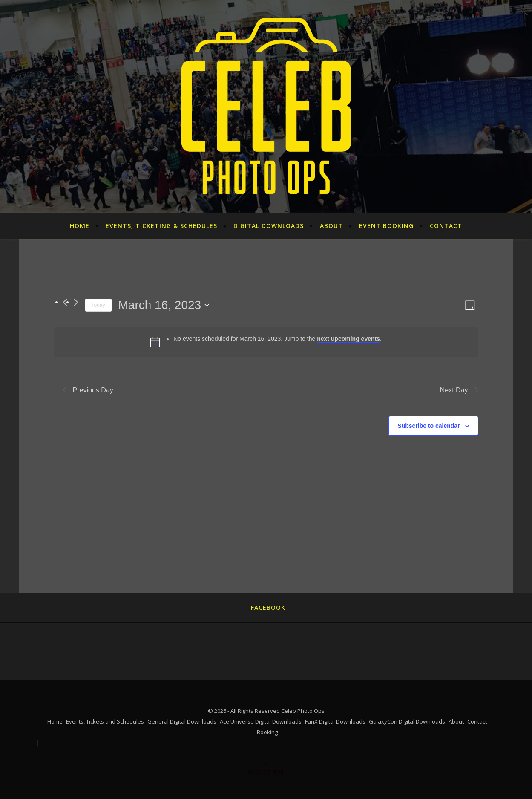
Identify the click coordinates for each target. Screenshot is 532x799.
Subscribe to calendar (428, 426)
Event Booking (386, 226)
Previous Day (88, 390)
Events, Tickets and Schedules (105, 721)
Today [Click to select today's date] (98, 305)
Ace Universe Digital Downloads (261, 721)
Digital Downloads (269, 226)
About (331, 226)
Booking (267, 732)
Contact (446, 226)
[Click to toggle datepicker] (164, 305)
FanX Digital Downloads (335, 721)
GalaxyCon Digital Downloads (407, 721)
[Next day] (76, 302)
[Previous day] (65, 302)
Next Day (459, 390)
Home (80, 226)
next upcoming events (348, 339)
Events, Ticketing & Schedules (161, 226)
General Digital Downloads (182, 721)
